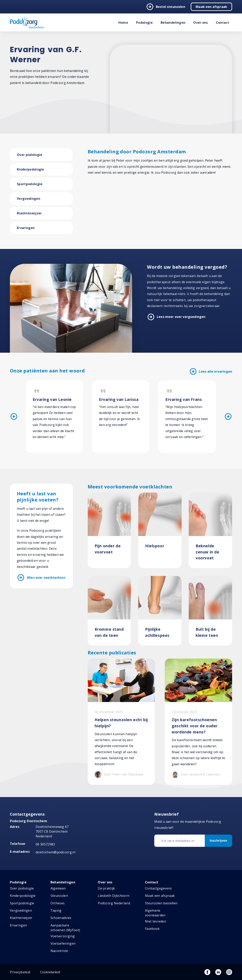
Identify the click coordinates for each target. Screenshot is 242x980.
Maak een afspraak (211, 7)
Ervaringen (26, 228)
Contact (222, 23)
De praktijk (106, 888)
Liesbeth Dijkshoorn (114, 896)
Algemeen (58, 888)
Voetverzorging (63, 936)
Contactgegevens (158, 888)
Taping (56, 910)
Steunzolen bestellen (161, 903)
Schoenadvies (61, 918)
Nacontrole (59, 951)
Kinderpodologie (30, 169)
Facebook (152, 929)
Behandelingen (173, 23)
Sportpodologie (30, 184)
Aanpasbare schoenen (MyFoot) (65, 928)
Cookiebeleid (50, 972)
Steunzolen (59, 896)
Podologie (144, 23)
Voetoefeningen (63, 944)
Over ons (201, 23)
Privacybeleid (20, 972)
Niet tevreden (156, 921)
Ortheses (58, 903)
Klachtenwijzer (29, 213)
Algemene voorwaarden (155, 913)
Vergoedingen (29, 199)
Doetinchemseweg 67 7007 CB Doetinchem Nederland (52, 832)
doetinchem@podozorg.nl (55, 852)
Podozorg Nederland (114, 903)
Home (123, 23)
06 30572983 (45, 844)
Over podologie (30, 155)
